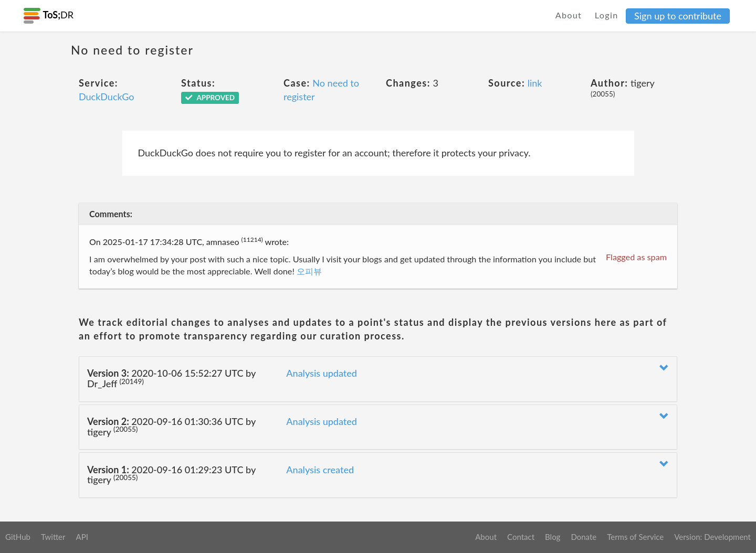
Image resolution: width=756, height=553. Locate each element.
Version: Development (712, 537)
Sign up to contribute (678, 16)
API (82, 537)
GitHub (18, 537)
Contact (521, 537)
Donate (584, 537)
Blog (553, 537)
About (569, 15)
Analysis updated (322, 373)
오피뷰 (309, 271)
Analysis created (320, 470)
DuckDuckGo (107, 97)
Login (607, 15)
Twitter (53, 537)
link (535, 83)
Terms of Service (635, 537)
